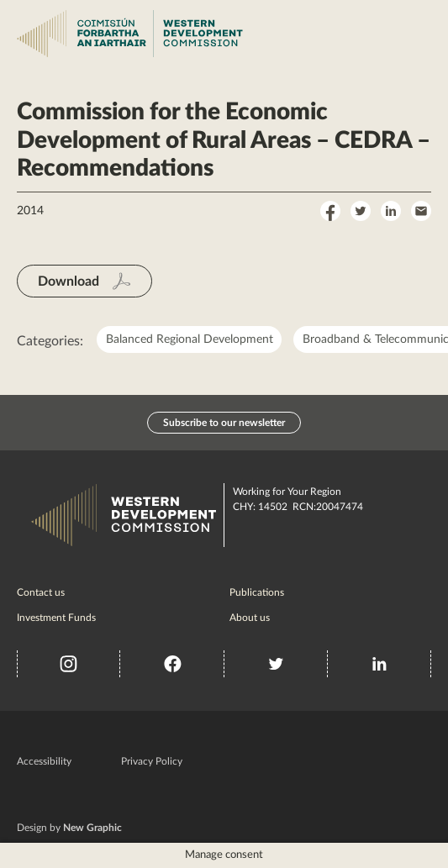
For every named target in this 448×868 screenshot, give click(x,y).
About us (250, 618)
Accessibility (44, 761)
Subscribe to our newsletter (224, 423)
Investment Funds (56, 618)
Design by (69, 828)
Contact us (41, 592)
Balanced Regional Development (190, 339)
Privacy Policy (152, 761)
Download (69, 281)
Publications (257, 592)
